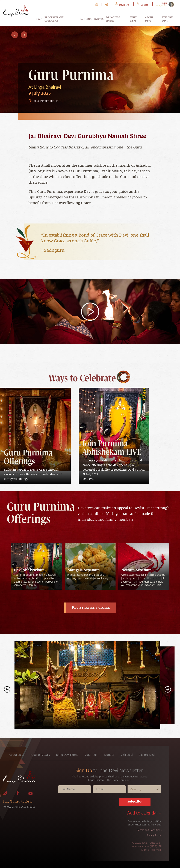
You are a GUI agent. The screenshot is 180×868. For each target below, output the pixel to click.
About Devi (149, 19)
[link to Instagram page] (5, 794)
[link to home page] (30, 779)
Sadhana (86, 19)
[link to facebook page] (18, 794)
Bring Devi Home (113, 19)
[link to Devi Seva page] (124, 4)
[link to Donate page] (144, 4)
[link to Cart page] (97, 4)
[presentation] (92, 803)
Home (38, 19)
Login (164, 3)
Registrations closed (91, 608)
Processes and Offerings (54, 19)
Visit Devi (133, 19)
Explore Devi (167, 19)
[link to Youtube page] (31, 794)
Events (99, 19)
